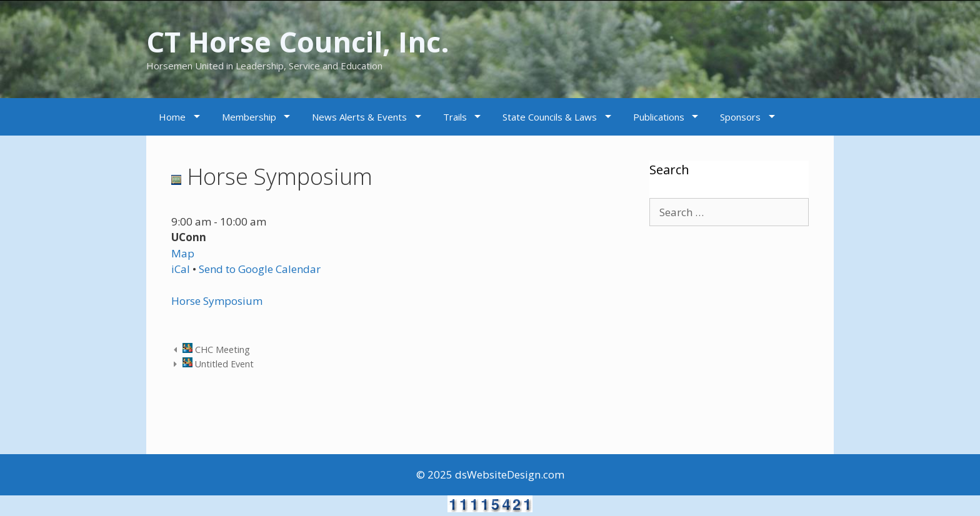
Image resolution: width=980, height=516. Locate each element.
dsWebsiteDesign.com (510, 474)
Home (172, 117)
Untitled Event (218, 364)
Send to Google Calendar (260, 269)
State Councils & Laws (550, 117)
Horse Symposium (217, 301)
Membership (249, 117)
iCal (181, 269)
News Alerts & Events (359, 117)
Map (183, 253)
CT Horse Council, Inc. (298, 42)
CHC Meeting (216, 350)
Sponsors (740, 117)
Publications (659, 117)
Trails (455, 117)
